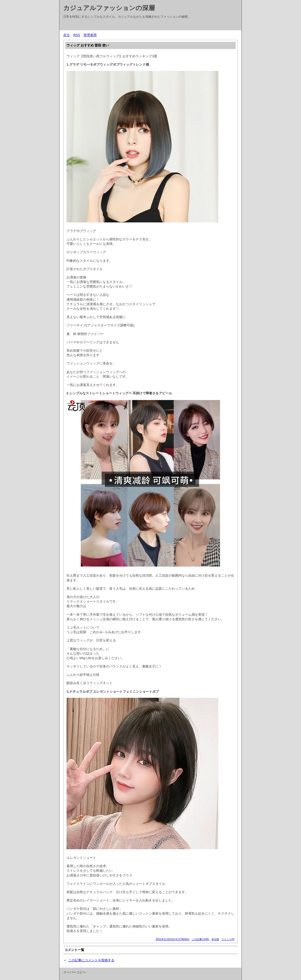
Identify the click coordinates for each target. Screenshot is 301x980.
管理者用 (90, 35)
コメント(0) (228, 939)
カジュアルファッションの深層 (109, 8)
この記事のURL (201, 939)
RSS (77, 35)
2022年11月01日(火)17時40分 (172, 939)
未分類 (215, 939)
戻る (67, 35)
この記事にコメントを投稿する (91, 960)
